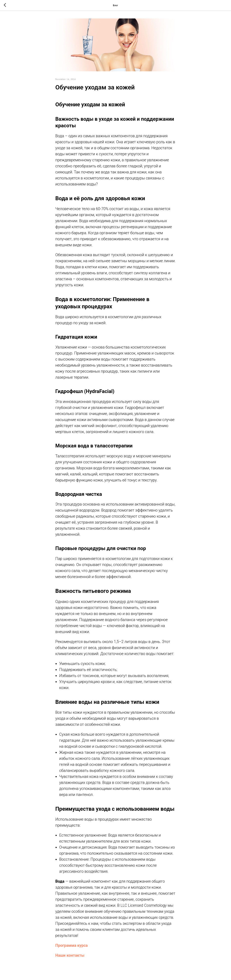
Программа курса (72, 945)
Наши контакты (70, 955)
